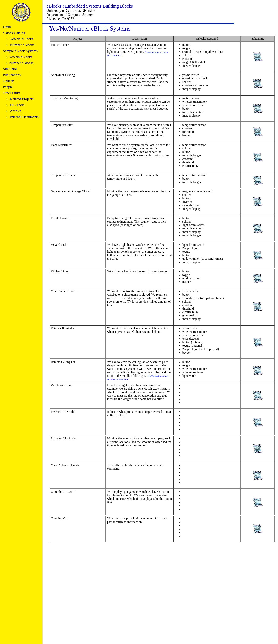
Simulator (10, 69)
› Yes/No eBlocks (20, 39)
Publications (12, 75)
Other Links (12, 93)
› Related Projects (20, 99)
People (8, 87)
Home (7, 27)
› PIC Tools (15, 105)
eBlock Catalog (14, 33)
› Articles (14, 111)
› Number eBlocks (20, 45)
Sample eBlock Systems (20, 51)
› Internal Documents (22, 117)
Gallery (8, 81)
